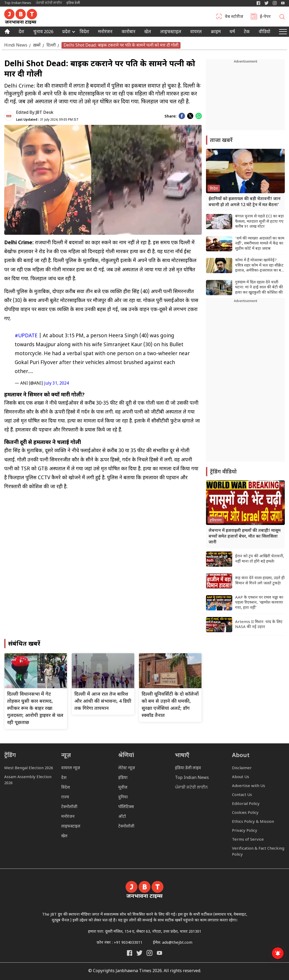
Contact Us (242, 795)
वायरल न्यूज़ (71, 768)
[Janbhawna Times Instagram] (275, 3)
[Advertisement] (245, 383)
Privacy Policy (245, 831)
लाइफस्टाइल (71, 827)
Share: (171, 117)
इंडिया (123, 778)
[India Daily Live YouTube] (159, 953)
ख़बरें (37, 45)
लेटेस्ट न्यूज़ (127, 768)
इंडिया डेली (73, 3)
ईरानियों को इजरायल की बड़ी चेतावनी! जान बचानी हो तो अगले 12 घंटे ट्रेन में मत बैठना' (245, 202)
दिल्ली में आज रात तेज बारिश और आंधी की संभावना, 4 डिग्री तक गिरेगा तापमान (103, 701)
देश (21, 32)
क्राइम (216, 32)
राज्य (65, 797)
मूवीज (123, 788)
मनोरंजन (105, 32)
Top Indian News (18, 3)
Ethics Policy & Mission (253, 822)
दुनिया (123, 797)
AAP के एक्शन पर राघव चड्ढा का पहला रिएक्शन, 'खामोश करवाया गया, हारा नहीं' (259, 603)
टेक (247, 32)
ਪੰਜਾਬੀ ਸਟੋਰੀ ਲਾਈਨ (49, 3)
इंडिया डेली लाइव (188, 768)
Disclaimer (242, 768)
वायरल (196, 32)
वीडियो (265, 32)
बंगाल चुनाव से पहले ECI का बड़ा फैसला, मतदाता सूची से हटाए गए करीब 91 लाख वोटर (259, 222)
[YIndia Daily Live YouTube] (283, 3)
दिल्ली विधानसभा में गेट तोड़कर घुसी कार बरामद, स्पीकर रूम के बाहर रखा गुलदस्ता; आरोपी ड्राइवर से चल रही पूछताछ (35, 709)
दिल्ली (51, 45)
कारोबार (128, 32)
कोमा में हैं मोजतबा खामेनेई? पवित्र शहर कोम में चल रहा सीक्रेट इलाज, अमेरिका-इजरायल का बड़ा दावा (260, 266)
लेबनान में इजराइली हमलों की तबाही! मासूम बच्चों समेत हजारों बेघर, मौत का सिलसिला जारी (245, 537)
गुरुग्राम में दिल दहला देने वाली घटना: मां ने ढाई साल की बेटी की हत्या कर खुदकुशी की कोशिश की (259, 288)
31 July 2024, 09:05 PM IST (47, 120)
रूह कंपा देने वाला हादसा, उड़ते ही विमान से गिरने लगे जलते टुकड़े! (260, 581)
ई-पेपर (265, 17)
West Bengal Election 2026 (29, 768)
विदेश (84, 32)
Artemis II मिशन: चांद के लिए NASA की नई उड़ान (259, 625)
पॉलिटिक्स (126, 807)
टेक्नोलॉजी (69, 807)
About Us (241, 777)
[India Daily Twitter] (267, 3)
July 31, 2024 (56, 384)
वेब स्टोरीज (234, 17)
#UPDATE (26, 336)
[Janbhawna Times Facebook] (258, 3)
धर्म (232, 32)
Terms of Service (248, 840)
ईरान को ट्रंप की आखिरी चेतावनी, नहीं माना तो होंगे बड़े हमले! (260, 559)
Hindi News (16, 45)
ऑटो (122, 817)
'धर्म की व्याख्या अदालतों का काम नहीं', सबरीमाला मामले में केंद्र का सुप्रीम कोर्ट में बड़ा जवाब (260, 244)
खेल (148, 32)
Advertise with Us (249, 786)
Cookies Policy (245, 813)
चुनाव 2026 (43, 32)
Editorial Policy (246, 804)
